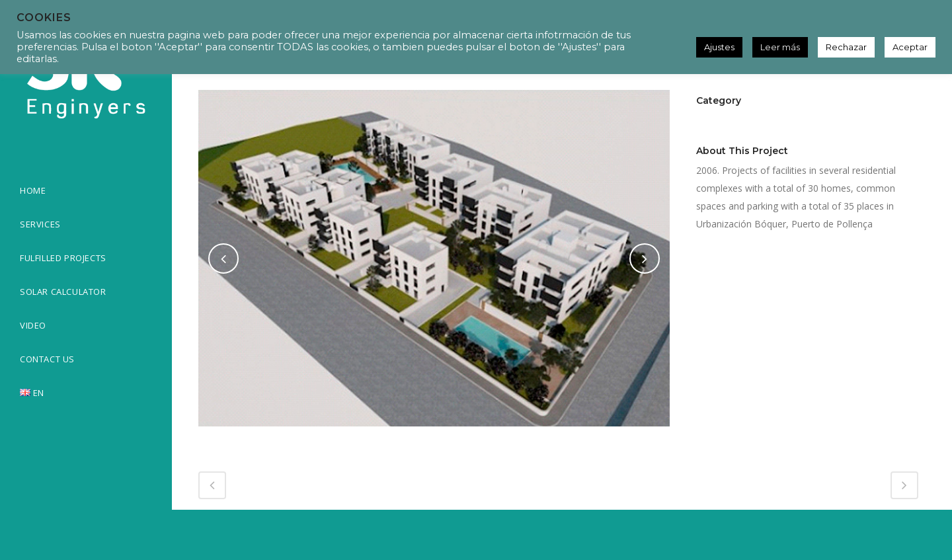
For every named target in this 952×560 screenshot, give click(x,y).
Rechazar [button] (846, 47)
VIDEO (33, 325)
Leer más (780, 47)
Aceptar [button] (910, 47)
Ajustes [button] (719, 47)
